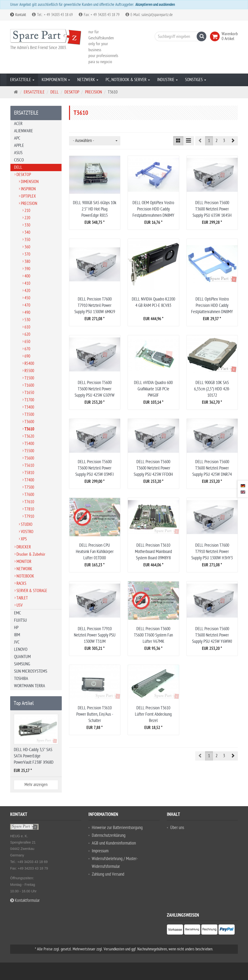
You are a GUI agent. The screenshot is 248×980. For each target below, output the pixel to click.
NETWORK (24, 569)
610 (27, 327)
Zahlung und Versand (108, 874)
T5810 (29, 473)
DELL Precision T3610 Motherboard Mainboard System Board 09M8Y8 (153, 552)
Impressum (100, 851)
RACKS (21, 583)
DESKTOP (24, 175)
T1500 (29, 378)
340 (27, 232)
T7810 (29, 509)
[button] (233, 141)
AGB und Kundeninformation (114, 843)
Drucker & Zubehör (31, 554)
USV (19, 605)
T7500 (29, 487)
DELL (18, 167)
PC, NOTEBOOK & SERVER (128, 80)
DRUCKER (24, 547)
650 (27, 342)
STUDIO (27, 524)
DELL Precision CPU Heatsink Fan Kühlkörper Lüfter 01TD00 (95, 552)
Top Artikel (24, 703)
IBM (17, 635)
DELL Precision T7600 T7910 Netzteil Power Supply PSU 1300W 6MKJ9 (95, 306)
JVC (17, 642)
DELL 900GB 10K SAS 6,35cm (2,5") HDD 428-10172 (212, 389)
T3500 (29, 415)
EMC (18, 613)
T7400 (29, 480)
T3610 (29, 429)
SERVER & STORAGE (32, 591)
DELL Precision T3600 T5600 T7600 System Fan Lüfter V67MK (153, 635)
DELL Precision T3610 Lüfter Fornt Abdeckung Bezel (153, 714)
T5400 (29, 444)
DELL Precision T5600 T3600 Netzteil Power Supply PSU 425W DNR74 (212, 468)
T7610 (29, 502)
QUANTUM (22, 657)
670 (27, 349)
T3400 (29, 407)
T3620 (29, 436)
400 (27, 276)
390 (27, 269)
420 (27, 291)
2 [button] (217, 141)
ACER (18, 124)
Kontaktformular (25, 900)
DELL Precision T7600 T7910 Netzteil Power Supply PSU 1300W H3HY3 (212, 552)
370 (27, 254)
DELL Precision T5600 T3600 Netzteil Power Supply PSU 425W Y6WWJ (212, 635)
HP (16, 628)
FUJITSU (20, 620)
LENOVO (21, 649)
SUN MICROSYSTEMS (31, 671)
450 (27, 298)
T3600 (29, 422)
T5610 (29, 465)
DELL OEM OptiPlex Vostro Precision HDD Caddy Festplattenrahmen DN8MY (153, 209)
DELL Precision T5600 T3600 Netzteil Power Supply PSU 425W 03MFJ (95, 468)
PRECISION (29, 204)
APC (17, 138)
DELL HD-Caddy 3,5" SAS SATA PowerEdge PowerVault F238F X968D (34, 756)
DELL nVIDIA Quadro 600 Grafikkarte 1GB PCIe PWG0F (153, 389)
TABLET (22, 598)
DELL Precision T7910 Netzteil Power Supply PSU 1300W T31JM (95, 635)
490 (27, 313)
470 (27, 305)
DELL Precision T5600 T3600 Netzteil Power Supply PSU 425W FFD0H (153, 468)
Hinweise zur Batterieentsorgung (117, 828)
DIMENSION (30, 182)
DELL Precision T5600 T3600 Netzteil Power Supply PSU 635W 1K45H (212, 209)
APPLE (19, 146)
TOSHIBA (21, 679)
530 (27, 320)
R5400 (29, 364)
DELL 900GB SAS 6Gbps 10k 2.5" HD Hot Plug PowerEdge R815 (95, 209)
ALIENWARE (23, 131)
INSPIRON (28, 189)
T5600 (29, 458)
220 (27, 218)
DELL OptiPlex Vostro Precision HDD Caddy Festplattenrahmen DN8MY (212, 306)
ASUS (18, 153)
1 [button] (209, 141)
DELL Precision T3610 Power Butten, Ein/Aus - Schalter (95, 714)
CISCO (19, 160)
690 (27, 356)
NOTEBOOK (25, 576)
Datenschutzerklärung (109, 835)
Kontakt (18, 15)
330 (27, 225)
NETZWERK (88, 80)
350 (27, 240)
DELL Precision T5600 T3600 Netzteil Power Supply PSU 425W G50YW (95, 389)
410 (27, 283)
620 (27, 334)
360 (27, 247)
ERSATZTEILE (22, 80)
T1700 (29, 400)
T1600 (29, 385)
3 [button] (224, 141)
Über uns (177, 828)
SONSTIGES (196, 80)
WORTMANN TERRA (30, 686)
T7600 (29, 495)
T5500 (29, 451)
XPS (24, 539)
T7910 (29, 516)
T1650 (29, 393)
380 (27, 262)
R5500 (29, 371)
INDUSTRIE (167, 80)
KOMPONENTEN (56, 80)
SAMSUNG (22, 664)
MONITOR (24, 562)
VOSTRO (27, 532)
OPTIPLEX (28, 196)
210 (27, 211)
